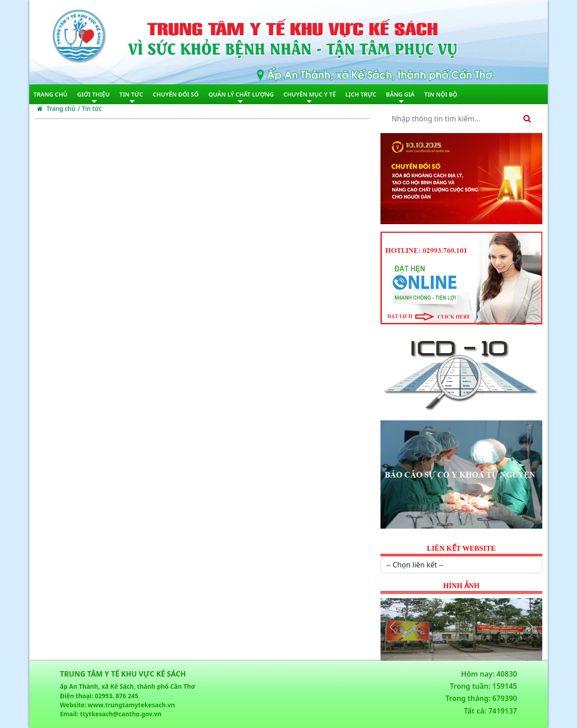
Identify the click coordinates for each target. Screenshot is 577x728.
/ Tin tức (90, 108)
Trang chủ (56, 108)
